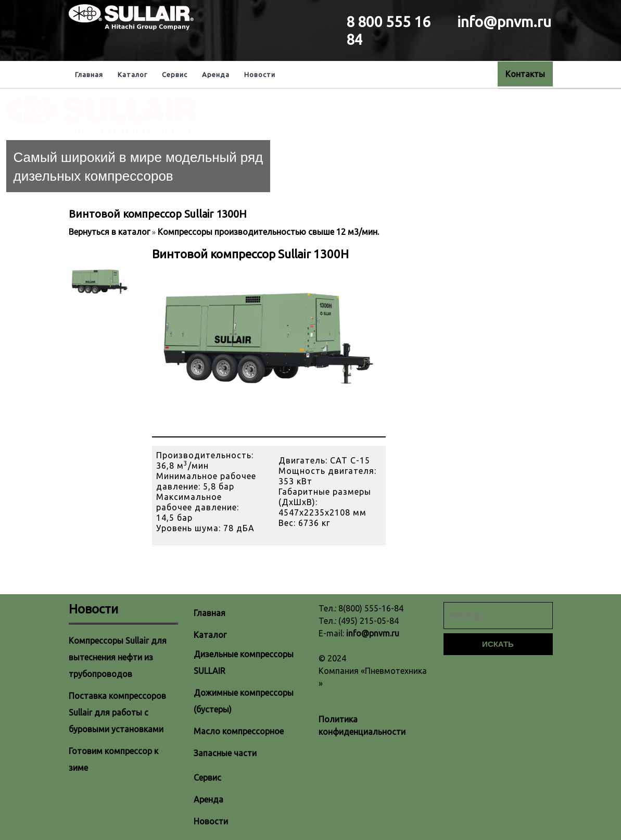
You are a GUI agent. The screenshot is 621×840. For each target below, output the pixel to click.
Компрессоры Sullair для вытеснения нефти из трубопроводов (118, 657)
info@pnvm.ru (373, 633)
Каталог (132, 74)
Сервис (175, 74)
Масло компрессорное (239, 731)
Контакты (525, 74)
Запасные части (225, 753)
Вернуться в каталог (110, 232)
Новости (260, 74)
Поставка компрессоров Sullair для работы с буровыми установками (117, 712)
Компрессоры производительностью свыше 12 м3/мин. (268, 232)
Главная (89, 74)
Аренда (216, 74)
